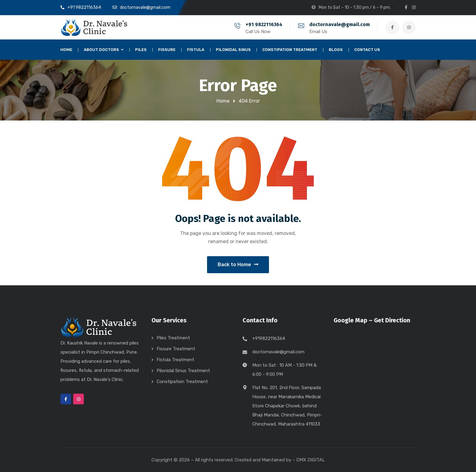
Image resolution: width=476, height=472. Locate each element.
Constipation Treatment (182, 382)
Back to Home (238, 265)
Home (223, 101)
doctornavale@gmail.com (340, 24)
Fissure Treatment (176, 349)
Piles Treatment (173, 338)
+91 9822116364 (264, 24)
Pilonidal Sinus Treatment (183, 371)
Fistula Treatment (175, 360)
